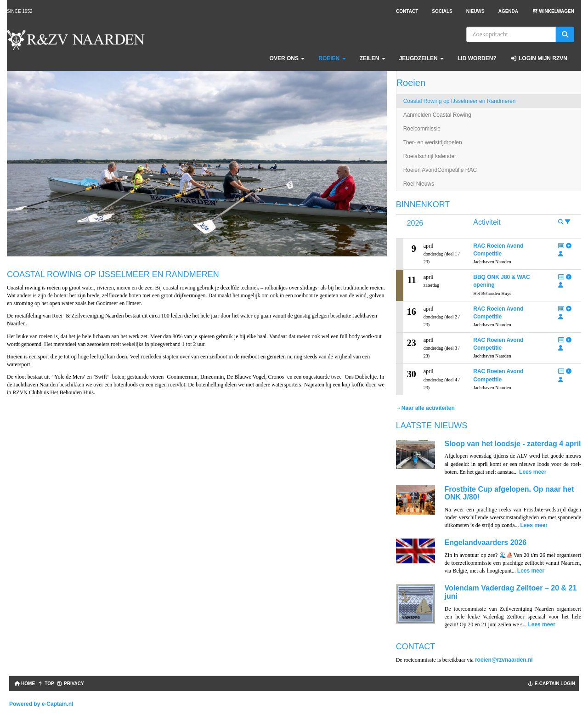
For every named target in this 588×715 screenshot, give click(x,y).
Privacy (71, 684)
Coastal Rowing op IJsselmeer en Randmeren (460, 101)
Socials (442, 11)
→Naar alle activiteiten (425, 408)
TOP (46, 684)
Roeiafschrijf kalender (430, 156)
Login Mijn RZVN (539, 58)
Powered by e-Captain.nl (41, 704)
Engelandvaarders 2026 (485, 542)
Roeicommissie (422, 129)
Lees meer (533, 472)
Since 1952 (20, 11)
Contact (407, 11)
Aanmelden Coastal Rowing (437, 115)
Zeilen (373, 58)
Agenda (508, 11)
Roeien (332, 58)
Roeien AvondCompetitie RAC (440, 170)
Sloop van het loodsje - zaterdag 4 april (512, 444)
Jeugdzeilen (421, 58)
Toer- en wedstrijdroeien (433, 142)
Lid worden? (477, 58)
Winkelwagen (553, 11)
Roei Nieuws (419, 184)
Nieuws (475, 11)
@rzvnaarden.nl (504, 660)
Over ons (287, 58)
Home (24, 684)
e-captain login (551, 684)
